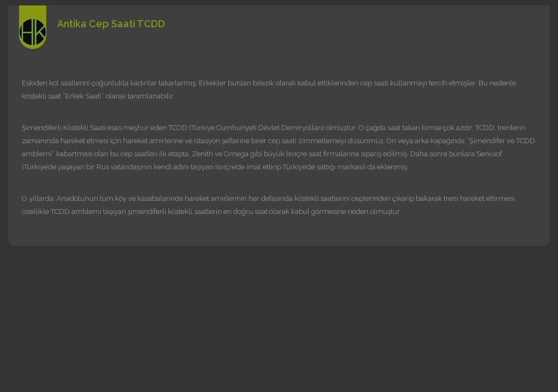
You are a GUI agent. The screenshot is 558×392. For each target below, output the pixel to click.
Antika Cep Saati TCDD (111, 24)
